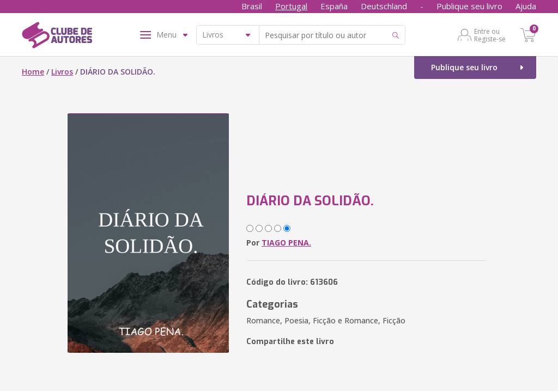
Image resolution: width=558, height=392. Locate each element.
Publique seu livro (469, 6)
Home (33, 72)
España (334, 6)
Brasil (252, 6)
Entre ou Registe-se (490, 35)
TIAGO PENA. (286, 243)
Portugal (291, 6)
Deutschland (384, 6)
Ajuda (526, 6)
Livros (62, 72)
